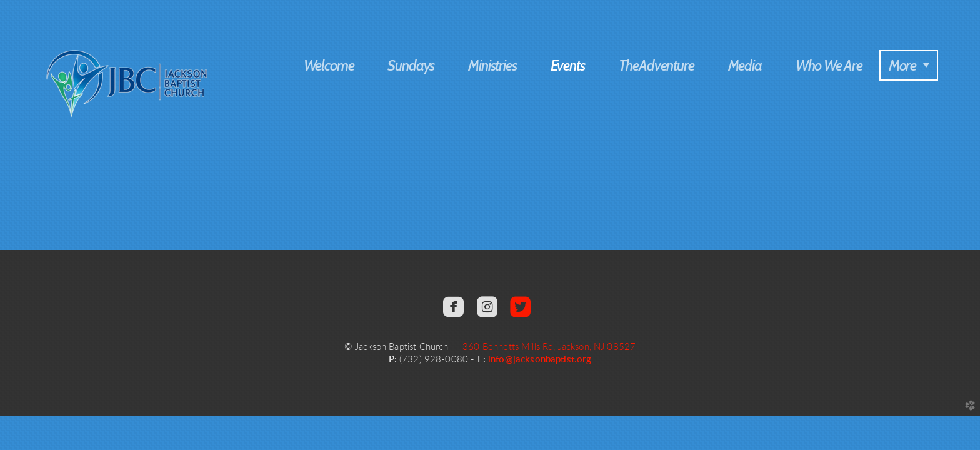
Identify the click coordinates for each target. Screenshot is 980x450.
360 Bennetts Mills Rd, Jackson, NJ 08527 (549, 347)
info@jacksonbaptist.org (540, 360)
